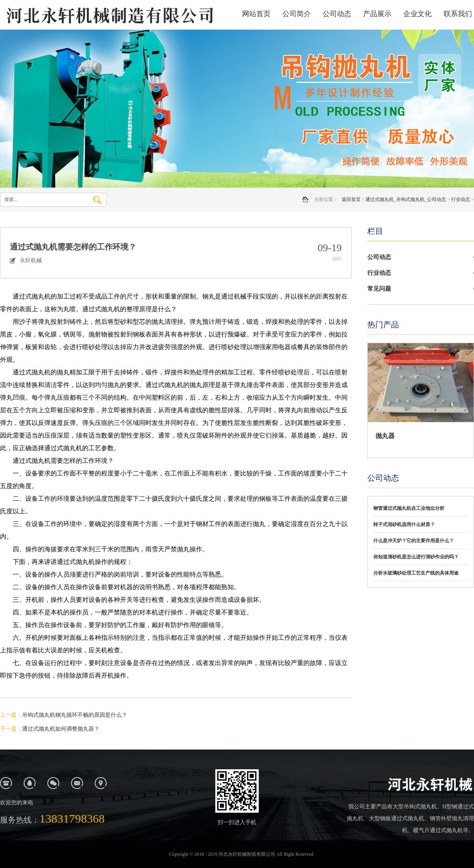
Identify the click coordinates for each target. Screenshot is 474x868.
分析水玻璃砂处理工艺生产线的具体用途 (416, 573)
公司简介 (297, 14)
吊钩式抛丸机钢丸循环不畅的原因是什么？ (75, 715)
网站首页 (256, 14)
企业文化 (418, 14)
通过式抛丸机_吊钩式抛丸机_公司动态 (406, 199)
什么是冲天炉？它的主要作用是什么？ (414, 541)
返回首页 (351, 199)
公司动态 (337, 14)
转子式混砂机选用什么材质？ (404, 524)
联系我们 (458, 14)
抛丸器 (385, 436)
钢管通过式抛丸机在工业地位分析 (409, 508)
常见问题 (379, 289)
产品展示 (377, 14)
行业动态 (461, 199)
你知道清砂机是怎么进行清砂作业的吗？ (416, 557)
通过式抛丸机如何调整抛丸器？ (61, 729)
